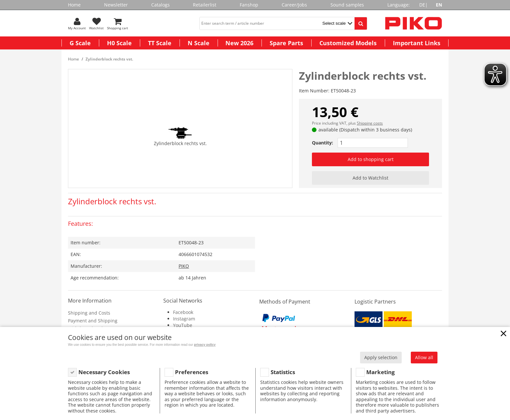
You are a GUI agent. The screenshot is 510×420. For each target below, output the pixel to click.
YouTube (183, 325)
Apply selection (381, 357)
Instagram (184, 319)
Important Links (417, 43)
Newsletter (116, 5)
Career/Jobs (294, 5)
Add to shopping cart (371, 159)
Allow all (424, 357)
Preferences (192, 372)
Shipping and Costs (89, 313)
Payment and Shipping (93, 321)
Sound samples (347, 5)
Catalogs (161, 5)
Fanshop (249, 5)
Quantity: (322, 143)
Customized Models (348, 43)
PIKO (184, 266)
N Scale (199, 43)
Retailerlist (205, 5)
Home (74, 5)
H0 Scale (119, 43)
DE (422, 5)
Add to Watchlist (370, 178)
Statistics (283, 372)
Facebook (183, 312)
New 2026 (239, 43)
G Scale (80, 43)
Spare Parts (286, 43)
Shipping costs (370, 123)
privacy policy (205, 345)
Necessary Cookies (104, 372)
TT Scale (160, 43)
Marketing (381, 372)
